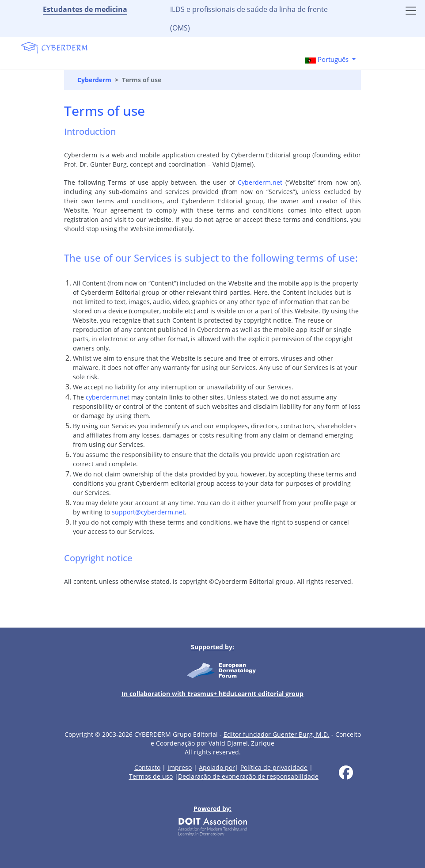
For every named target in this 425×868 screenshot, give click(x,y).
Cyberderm (94, 80)
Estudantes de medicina (85, 9)
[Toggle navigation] (411, 11)
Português (328, 59)
